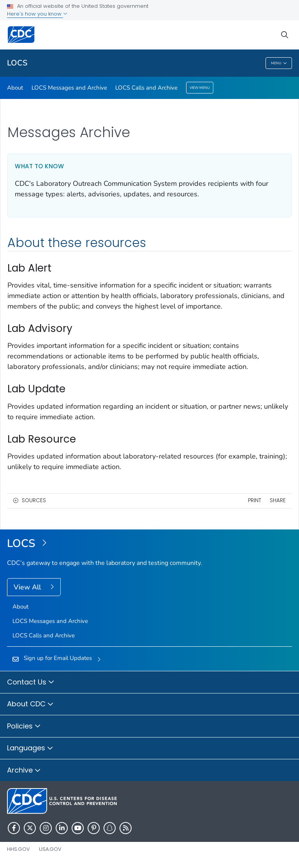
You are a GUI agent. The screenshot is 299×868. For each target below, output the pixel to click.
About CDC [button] (30, 704)
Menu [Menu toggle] (279, 63)
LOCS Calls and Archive (146, 88)
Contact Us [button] (31, 683)
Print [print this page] (255, 500)
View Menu (200, 88)
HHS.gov (18, 849)
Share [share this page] (278, 500)
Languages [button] (30, 748)
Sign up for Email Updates (58, 658)
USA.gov (50, 849)
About (15, 88)
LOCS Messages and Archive (69, 88)
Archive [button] (24, 771)
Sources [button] (34, 500)
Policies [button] (24, 727)
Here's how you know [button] (37, 14)
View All (28, 587)
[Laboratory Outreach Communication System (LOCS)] (149, 544)
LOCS (17, 63)
